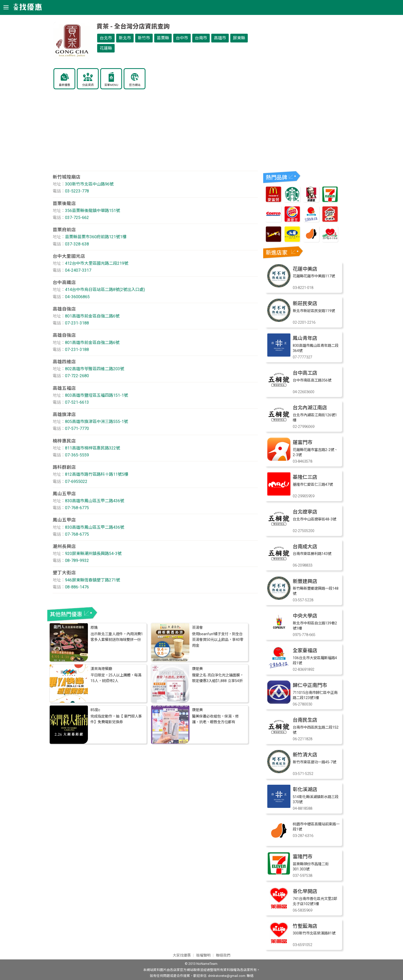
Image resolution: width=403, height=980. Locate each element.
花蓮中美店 (305, 269)
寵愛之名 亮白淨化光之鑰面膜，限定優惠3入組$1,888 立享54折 (218, 678)
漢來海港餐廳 (101, 669)
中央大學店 (305, 616)
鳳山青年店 (305, 338)
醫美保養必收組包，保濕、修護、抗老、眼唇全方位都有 (215, 719)
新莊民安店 (305, 303)
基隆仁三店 (305, 477)
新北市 (125, 38)
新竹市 (144, 38)
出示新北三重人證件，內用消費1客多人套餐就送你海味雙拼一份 (117, 637)
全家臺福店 (305, 651)
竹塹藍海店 (305, 926)
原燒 (94, 628)
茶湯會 (197, 628)
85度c (95, 710)
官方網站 (135, 85)
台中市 (182, 38)
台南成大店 (305, 547)
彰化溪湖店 (305, 789)
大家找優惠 (182, 955)
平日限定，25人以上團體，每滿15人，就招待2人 (116, 678)
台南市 (201, 38)
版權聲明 (203, 955)
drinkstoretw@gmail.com (227, 976)
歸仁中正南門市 (310, 685)
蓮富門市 (303, 442)
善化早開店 (305, 891)
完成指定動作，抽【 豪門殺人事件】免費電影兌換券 (116, 719)
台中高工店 (305, 373)
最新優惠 (65, 85)
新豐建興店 (305, 581)
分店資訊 (88, 85)
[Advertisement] (155, 134)
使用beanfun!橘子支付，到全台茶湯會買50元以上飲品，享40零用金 (218, 640)
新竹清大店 (305, 755)
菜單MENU (111, 85)
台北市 (106, 38)
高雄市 (220, 38)
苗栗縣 (163, 38)
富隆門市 (303, 857)
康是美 (197, 669)
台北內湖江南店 (310, 408)
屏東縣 (239, 38)
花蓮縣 (106, 48)
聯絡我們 (223, 955)
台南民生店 (305, 720)
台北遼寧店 (305, 512)
